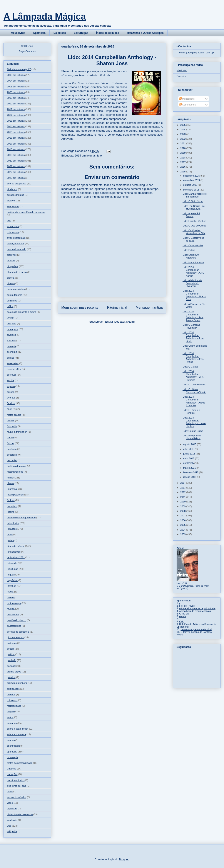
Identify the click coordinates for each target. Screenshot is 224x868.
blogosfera (13, 266)
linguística (12, 580)
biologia (11, 260)
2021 (183, 143)
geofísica (12, 449)
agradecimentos (15, 195)
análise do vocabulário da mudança (26, 212)
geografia (12, 455)
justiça (10, 540)
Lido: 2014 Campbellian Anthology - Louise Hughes (194, 422)
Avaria (183, 616)
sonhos (11, 740)
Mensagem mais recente (80, 307)
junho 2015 (189, 454)
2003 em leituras (16, 75)
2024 (183, 129)
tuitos (10, 791)
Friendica (181, 76)
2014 (183, 483)
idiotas (10, 483)
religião (11, 711)
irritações (12, 529)
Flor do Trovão (187, 606)
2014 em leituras (16, 126)
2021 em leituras (16, 166)
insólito (11, 512)
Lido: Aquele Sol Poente (191, 215)
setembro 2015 (191, 190)
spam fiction (13, 746)
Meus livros (18, 33)
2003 (183, 534)
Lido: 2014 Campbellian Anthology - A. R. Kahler (193, 271)
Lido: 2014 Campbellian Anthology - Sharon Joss (194, 295)
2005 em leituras (16, 87)
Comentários (187, 105)
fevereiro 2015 (191, 472)
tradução (12, 769)
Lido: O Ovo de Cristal (194, 226)
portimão (12, 660)
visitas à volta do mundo (20, 814)
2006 (183, 520)
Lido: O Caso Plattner (194, 385)
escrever (12, 375)
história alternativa (17, 466)
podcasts (12, 643)
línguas (11, 575)
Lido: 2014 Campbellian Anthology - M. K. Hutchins (193, 376)
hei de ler (12, 460)
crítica (10, 306)
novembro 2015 (192, 180)
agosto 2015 (190, 444)
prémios (11, 677)
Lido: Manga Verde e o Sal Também (195, 195)
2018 (183, 158)
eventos (11, 398)
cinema (11, 283)
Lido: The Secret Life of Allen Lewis (193, 207)
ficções (11, 420)
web (9, 826)
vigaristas (12, 808)
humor (10, 478)
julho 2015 (189, 449)
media (10, 592)
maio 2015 (189, 458)
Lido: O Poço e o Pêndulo (191, 411)
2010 (183, 502)
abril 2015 (189, 463)
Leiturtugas (81, 33)
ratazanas (12, 700)
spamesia (12, 752)
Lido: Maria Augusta (193, 262)
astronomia (13, 232)
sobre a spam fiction (18, 729)
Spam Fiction (184, 601)
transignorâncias (16, 780)
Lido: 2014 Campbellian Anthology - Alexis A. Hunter (194, 401)
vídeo (10, 803)
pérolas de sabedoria (18, 632)
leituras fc (12, 563)
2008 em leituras (16, 92)
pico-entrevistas (15, 637)
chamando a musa (17, 272)
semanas (12, 723)
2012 (183, 492)
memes (11, 597)
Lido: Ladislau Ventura (194, 221)
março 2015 (190, 468)
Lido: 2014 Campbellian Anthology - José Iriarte (193, 337)
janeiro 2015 (190, 477)
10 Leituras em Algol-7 (19, 69)
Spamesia (39, 33)
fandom (11, 403)
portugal (11, 666)
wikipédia (12, 831)
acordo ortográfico (17, 184)
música (11, 609)
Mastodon (182, 70)
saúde (10, 717)
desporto (12, 323)
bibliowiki (12, 255)
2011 (183, 497)
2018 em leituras (16, 149)
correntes (12, 301)
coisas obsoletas (16, 289)
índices (11, 500)
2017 (183, 162)
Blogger (124, 859)
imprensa (12, 489)
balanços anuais (16, 243)
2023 (183, 134)
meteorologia (14, 603)
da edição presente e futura (22, 312)
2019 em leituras (16, 155)
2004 (183, 530)
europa (11, 392)
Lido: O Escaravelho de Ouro (193, 239)
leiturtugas (13, 569)
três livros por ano (16, 786)
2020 (183, 148)
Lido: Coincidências (193, 245)
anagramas (13, 206)
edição (10, 358)
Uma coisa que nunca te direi (196, 629)
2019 (183, 153)
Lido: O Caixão (190, 367)
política (11, 654)
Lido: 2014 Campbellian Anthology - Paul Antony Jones (193, 316)
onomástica (13, 614)
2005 (183, 525)
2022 (183, 139)
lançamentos (14, 552)
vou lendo (12, 820)
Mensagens (187, 99)
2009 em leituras (16, 98)
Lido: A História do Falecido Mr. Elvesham (192, 283)
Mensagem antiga (149, 307)
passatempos (14, 626)
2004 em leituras (16, 81)
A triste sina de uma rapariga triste (197, 608)
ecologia (11, 346)
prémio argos (14, 672)
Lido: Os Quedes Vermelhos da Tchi (194, 232)
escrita (10, 380)
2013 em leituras (16, 121)
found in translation (17, 432)
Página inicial (117, 307)
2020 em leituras (16, 161)
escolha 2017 (14, 369)
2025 (183, 125)
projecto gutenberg (17, 683)
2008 (183, 511)
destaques (13, 329)
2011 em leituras (16, 109)
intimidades (13, 523)
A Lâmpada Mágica (45, 16)
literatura (12, 586)
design (10, 318)
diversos (11, 335)
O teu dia (184, 614)
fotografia (12, 426)
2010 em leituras (16, 104)
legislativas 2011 (16, 557)
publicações (13, 689)
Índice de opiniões (108, 33)
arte (9, 221)
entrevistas (13, 363)
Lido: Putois (189, 250)
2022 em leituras (16, 172)
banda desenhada (17, 249)
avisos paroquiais (16, 238)
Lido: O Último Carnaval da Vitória (194, 391)
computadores (15, 295)
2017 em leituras (16, 144)
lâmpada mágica (16, 546)
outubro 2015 (191, 185)
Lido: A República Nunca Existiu (192, 437)
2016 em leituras (16, 138)
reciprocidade (14, 706)
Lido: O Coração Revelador (191, 326)
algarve (11, 201)
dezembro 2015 (192, 176)
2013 (183, 488)
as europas (13, 226)
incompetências (15, 495)
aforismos (12, 189)
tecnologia (12, 757)
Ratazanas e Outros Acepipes (145, 33)
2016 (183, 167)
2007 (183, 516)
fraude (10, 437)
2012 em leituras (16, 115)
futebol (11, 443)
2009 (183, 506)
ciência (11, 278)
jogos (10, 534)
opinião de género (17, 620)
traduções (12, 774)
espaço (11, 386)
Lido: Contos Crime (193, 431)
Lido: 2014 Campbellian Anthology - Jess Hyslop (193, 358)
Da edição (60, 33)
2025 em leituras (16, 178)
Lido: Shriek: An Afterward (191, 256)
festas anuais (14, 415)
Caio (182, 621)
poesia (10, 649)
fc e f (100, 156)
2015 (183, 172)
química (11, 694)
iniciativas (12, 506)
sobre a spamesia (16, 734)
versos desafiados (17, 797)
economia (12, 352)
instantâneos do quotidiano (21, 517)
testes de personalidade (20, 763)
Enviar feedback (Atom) (120, 322)
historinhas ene (15, 472)
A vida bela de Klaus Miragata (195, 611)
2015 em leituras (85, 156)
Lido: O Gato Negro (193, 201)
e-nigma (11, 340)
